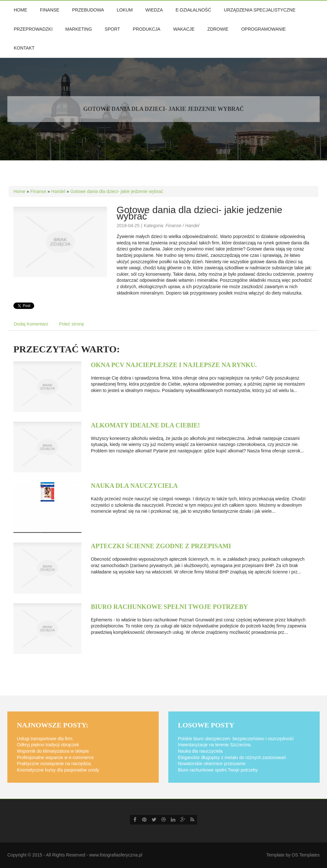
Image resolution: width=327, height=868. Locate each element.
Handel (58, 191)
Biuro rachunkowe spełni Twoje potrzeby (170, 607)
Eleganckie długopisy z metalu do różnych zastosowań (232, 757)
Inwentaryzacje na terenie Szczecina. (215, 745)
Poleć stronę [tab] (72, 324)
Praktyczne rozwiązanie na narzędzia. (54, 764)
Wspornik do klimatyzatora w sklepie (53, 751)
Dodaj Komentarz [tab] (31, 324)
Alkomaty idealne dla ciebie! (146, 425)
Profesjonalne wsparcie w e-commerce (55, 757)
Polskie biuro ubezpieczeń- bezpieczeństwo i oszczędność (236, 739)
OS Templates (306, 855)
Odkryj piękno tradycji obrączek (48, 745)
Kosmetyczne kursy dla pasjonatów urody (58, 770)
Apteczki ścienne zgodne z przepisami (161, 546)
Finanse (38, 191)
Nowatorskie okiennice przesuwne (212, 764)
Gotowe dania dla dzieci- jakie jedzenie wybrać (117, 191)
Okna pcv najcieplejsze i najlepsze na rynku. (174, 365)
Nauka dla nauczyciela (134, 486)
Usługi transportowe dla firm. (45, 739)
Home (19, 191)
